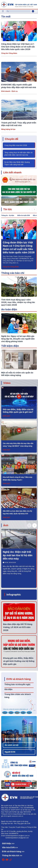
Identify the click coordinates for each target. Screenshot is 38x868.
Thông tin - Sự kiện (8, 215)
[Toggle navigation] (3, 11)
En (35, 11)
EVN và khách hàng (19, 679)
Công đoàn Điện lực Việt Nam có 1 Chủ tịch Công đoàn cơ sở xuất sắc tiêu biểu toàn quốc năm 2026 (18, 47)
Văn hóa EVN (13, 739)
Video (7, 383)
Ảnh (6, 525)
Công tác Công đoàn (9, 53)
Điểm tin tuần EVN (24, 215)
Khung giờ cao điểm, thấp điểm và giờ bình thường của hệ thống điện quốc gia (19, 661)
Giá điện (8, 689)
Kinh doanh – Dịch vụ (9, 91)
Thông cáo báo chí (13, 273)
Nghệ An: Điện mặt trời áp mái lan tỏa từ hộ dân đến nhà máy (18, 555)
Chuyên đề (12, 139)
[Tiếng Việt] (19, 4)
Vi (33, 11)
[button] (34, 209)
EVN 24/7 (7, 416)
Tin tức (8, 209)
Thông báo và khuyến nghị (17, 684)
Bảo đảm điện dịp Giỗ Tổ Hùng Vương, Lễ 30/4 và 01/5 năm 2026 (18, 627)
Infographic (14, 595)
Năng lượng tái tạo (8, 129)
